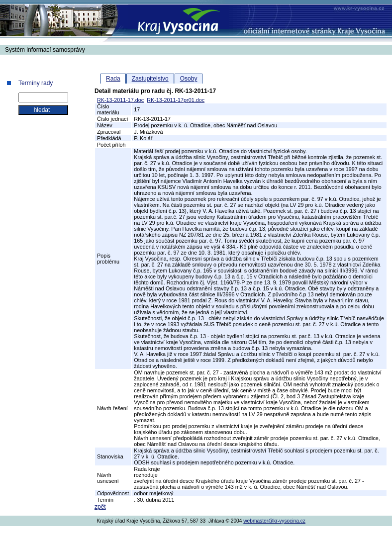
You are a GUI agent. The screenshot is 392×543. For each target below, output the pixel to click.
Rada (113, 79)
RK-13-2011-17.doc (120, 100)
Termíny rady (36, 83)
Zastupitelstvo (150, 79)
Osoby (189, 79)
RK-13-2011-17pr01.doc (176, 100)
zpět (100, 507)
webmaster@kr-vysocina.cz (274, 521)
